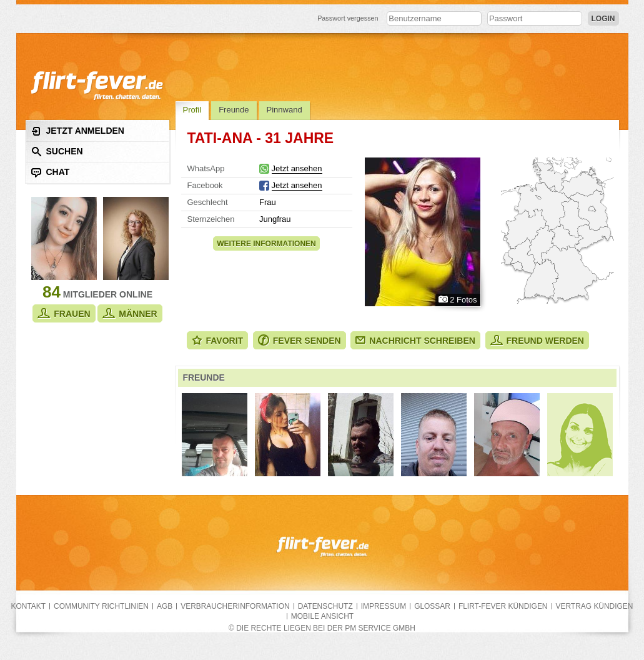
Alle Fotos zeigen (423, 232)
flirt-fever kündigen (503, 606)
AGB (165, 606)
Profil (192, 110)
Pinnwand (285, 110)
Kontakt (29, 606)
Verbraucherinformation (235, 606)
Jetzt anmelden (78, 131)
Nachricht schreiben (415, 341)
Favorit (218, 340)
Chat (51, 172)
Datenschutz (325, 606)
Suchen (57, 152)
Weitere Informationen (266, 244)
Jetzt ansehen (297, 168)
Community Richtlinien (101, 606)
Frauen (64, 313)
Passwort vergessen (348, 18)
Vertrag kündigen (595, 606)
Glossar (432, 606)
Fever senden (300, 340)
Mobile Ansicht (322, 616)
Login (603, 19)
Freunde (234, 110)
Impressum (384, 606)
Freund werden (537, 340)
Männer (130, 313)
